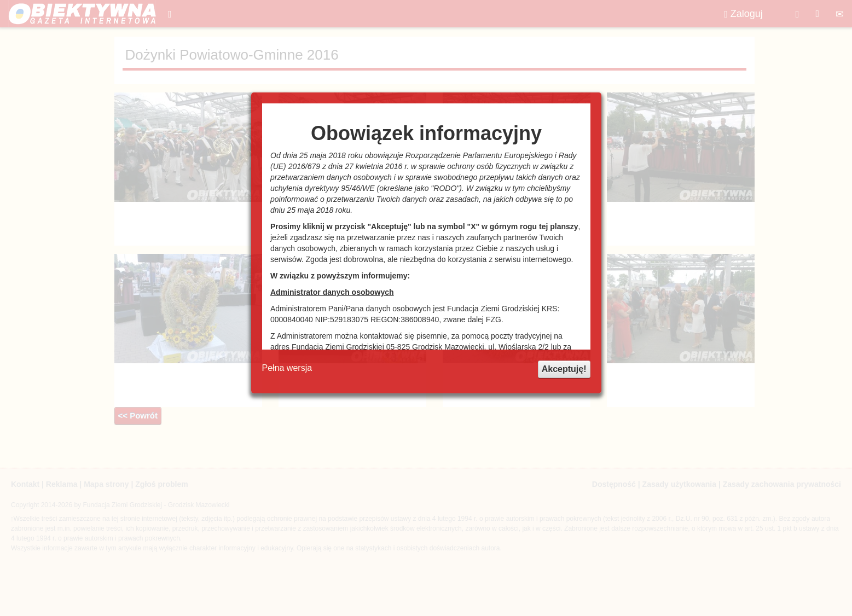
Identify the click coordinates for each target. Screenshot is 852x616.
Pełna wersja (287, 368)
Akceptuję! (564, 369)
